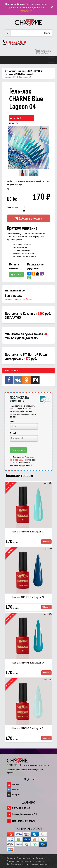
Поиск (47, 33)
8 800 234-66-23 (21, 808)
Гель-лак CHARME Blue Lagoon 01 (28, 728)
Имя (12, 421)
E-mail (13, 433)
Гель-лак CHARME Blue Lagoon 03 (28, 531)
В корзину (46, 541)
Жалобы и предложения (16, 864)
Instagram (13, 795)
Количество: (12, 207)
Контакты (39, 858)
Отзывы (38, 861)
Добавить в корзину (29, 218)
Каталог (12, 71)
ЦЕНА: (12, 199)
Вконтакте (13, 790)
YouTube (13, 785)
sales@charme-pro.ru (23, 821)
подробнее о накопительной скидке (19, 299)
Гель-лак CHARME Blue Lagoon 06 (28, 663)
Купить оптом (16, 274)
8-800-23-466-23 (16, 42)
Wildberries (26, 11)
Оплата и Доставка (24, 858)
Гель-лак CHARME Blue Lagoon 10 (28, 597)
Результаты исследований (40, 864)
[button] (47, 129)
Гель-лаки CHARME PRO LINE (30, 71)
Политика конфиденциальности (19, 861)
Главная (10, 858)
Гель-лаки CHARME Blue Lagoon (18, 74)
